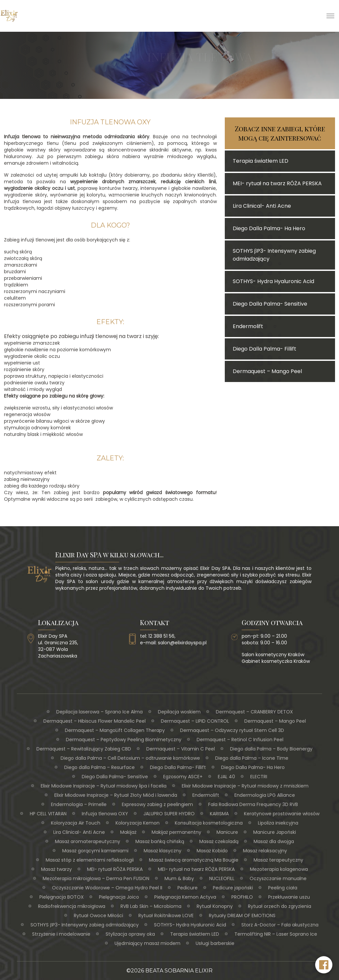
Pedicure (188, 888)
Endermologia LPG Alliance (265, 795)
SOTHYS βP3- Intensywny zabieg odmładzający (85, 925)
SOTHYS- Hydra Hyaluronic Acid (190, 925)
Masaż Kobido (212, 851)
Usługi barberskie (215, 943)
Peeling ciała (283, 888)
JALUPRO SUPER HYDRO (169, 814)
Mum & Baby (179, 878)
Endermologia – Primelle (79, 804)
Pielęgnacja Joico (119, 897)
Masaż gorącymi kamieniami (95, 851)
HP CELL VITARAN (48, 814)
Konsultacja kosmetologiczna (209, 823)
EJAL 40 (226, 777)
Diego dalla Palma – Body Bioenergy (271, 749)
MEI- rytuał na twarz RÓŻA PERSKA (196, 869)
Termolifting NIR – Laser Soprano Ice (276, 934)
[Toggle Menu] (330, 16)
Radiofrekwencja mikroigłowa (72, 906)
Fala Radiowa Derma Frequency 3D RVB (253, 804)
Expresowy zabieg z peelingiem (157, 804)
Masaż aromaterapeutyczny (88, 841)
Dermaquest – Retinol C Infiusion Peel (240, 740)
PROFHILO (242, 897)
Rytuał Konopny (215, 906)
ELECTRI (259, 777)
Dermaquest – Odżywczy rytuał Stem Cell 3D (232, 730)
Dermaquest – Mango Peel (275, 721)
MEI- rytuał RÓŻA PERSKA (115, 869)
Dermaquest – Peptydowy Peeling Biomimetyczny (124, 740)
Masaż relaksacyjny (265, 851)
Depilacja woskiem (179, 712)
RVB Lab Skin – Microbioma (151, 906)
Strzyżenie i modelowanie (61, 934)
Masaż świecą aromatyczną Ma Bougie (194, 860)
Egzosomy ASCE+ (183, 777)
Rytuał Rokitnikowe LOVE (166, 916)
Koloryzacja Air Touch (76, 823)
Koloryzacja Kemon (138, 823)
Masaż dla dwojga (274, 841)
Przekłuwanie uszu (289, 897)
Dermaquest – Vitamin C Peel (181, 749)
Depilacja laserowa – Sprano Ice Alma (99, 712)
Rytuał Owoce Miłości (98, 916)
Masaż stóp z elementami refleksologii (90, 860)
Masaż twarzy (56, 869)
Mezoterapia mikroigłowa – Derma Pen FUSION (96, 878)
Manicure (227, 832)
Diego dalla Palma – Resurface (99, 767)
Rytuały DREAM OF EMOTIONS (242, 916)
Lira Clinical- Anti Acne (79, 832)
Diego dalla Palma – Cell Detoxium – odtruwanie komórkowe (130, 758)
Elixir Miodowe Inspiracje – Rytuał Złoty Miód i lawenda (116, 795)
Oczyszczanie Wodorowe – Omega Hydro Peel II (107, 888)
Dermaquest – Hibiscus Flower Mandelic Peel (95, 721)
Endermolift (206, 795)
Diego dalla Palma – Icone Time (252, 758)
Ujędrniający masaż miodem (147, 943)
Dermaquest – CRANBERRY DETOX (254, 712)
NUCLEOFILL (222, 878)
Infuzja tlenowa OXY (105, 814)
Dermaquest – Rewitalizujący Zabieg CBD (84, 749)
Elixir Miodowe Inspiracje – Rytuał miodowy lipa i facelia (104, 786)
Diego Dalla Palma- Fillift (178, 767)
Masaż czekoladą (219, 841)
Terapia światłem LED (195, 934)
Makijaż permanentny (176, 832)
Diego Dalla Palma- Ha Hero (253, 767)
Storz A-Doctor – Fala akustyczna (280, 925)
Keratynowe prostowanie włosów (282, 814)
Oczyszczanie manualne (278, 878)
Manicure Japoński (275, 832)
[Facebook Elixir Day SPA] (324, 965)
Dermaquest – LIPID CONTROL (195, 721)
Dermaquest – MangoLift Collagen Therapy (115, 730)
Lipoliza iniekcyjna (278, 823)
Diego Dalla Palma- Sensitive (115, 777)
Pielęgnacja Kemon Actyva (185, 897)
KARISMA (219, 814)
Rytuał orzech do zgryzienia (280, 906)
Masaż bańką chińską (160, 841)
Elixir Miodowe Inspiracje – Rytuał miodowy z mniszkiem (245, 786)
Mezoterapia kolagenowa (279, 869)
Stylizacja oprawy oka (130, 934)
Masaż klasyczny (163, 851)
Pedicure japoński (233, 888)
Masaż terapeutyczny (278, 860)
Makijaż (128, 832)
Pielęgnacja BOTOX (62, 897)
